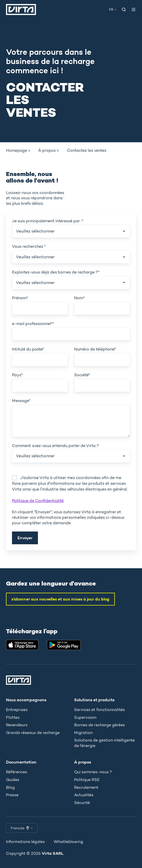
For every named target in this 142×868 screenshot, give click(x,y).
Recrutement (86, 787)
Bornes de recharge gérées (99, 725)
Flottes (13, 717)
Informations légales (25, 842)
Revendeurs (17, 725)
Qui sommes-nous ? (93, 772)
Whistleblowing (68, 842)
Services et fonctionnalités (99, 710)
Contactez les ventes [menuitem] (87, 150)
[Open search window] (124, 9)
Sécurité (82, 803)
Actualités (84, 795)
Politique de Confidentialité (38, 501)
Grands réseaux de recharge (33, 733)
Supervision (85, 717)
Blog (10, 787)
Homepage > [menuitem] (18, 150)
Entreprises (17, 710)
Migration (83, 733)
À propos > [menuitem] (49, 150)
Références (16, 772)
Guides (13, 780)
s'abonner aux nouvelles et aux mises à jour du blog (60, 599)
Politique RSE (87, 780)
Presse (12, 795)
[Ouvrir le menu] (134, 9)
